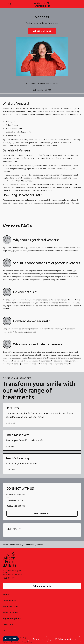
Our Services (9, 600)
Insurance (8, 624)
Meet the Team (10, 607)
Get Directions (42, 513)
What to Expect (10, 612)
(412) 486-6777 (45, 90)
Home (6, 595)
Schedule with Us (42, 31)
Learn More (10, 423)
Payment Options (12, 618)
